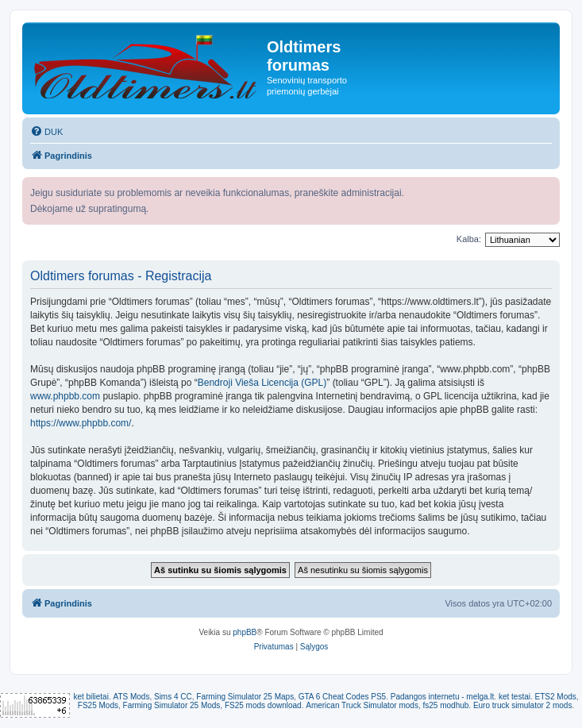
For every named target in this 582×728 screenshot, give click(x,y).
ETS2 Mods (556, 697)
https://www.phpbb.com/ (81, 423)
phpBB (245, 632)
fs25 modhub (446, 705)
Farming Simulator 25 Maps (245, 697)
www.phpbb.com (65, 396)
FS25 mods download (263, 705)
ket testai (515, 697)
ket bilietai (91, 697)
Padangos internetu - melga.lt (443, 697)
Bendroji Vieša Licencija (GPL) (262, 383)
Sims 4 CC (173, 697)
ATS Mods (131, 697)
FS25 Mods (98, 705)
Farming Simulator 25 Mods (172, 705)
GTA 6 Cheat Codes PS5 (342, 697)
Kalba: (469, 239)
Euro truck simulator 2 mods (523, 705)
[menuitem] (46, 132)
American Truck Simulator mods (362, 705)
